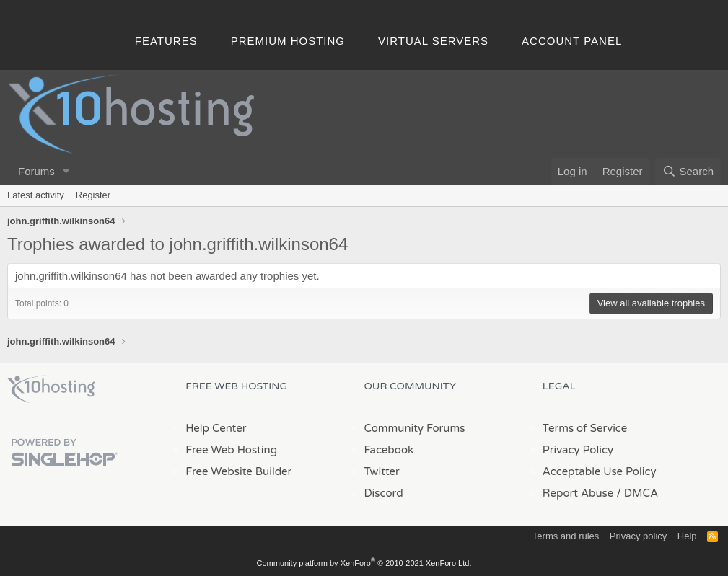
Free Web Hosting (231, 450)
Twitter (382, 471)
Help (687, 536)
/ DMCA (637, 493)
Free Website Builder (238, 471)
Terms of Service (585, 428)
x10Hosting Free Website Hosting (51, 389)
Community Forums (415, 428)
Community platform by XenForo (364, 563)
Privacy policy (638, 536)
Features (166, 41)
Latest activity (36, 195)
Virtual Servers (433, 41)
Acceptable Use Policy (600, 471)
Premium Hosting (288, 41)
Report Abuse (578, 493)
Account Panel (572, 41)
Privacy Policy (578, 450)
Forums (36, 171)
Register (93, 195)
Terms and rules (566, 536)
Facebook (389, 450)
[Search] (688, 171)
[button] (66, 171)
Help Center (216, 428)
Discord (384, 493)
